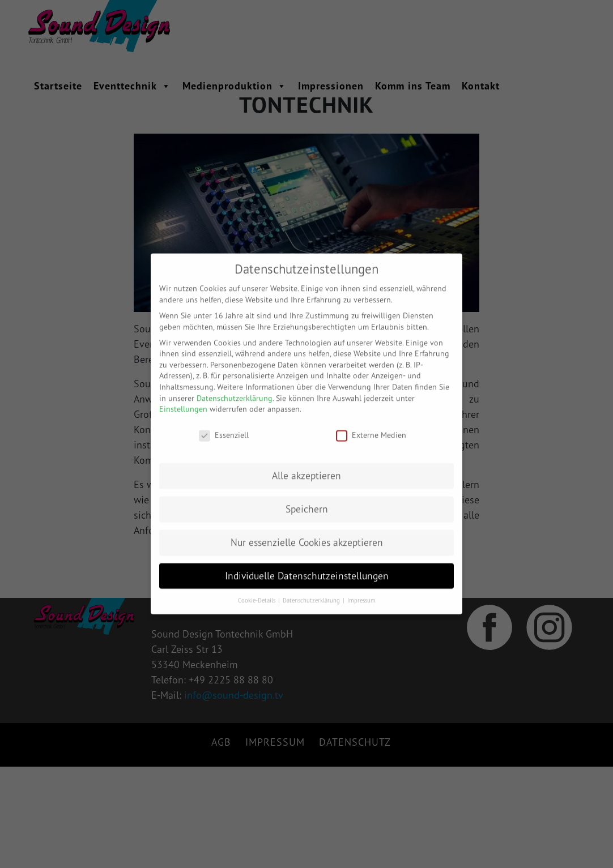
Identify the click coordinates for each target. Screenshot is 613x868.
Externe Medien (371, 427)
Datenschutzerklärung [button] (312, 592)
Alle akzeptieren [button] (306, 467)
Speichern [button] (307, 500)
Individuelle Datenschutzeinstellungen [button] (307, 567)
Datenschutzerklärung (235, 390)
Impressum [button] (361, 592)
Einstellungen (183, 401)
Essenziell (224, 427)
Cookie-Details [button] (257, 592)
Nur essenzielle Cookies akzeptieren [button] (307, 534)
